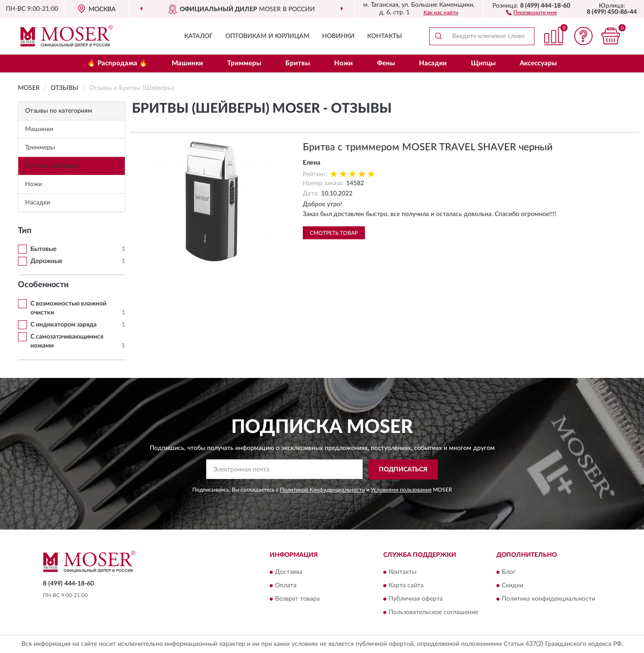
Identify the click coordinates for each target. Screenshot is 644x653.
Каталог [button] (199, 36)
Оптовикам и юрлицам (267, 36)
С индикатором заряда (64, 325)
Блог (509, 572)
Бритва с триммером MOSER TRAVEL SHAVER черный (428, 147)
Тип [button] (25, 231)
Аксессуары (538, 63)
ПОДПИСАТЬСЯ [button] (403, 470)
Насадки (433, 63)
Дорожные (46, 261)
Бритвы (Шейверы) (53, 166)
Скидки (513, 586)
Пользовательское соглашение (433, 613)
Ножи (343, 63)
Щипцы (483, 63)
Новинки (338, 36)
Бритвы (298, 63)
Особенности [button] (43, 285)
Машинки (187, 63)
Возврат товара (297, 599)
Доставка (289, 572)
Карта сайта (406, 586)
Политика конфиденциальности (549, 599)
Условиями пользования (401, 490)
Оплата (286, 586)
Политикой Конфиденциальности (322, 490)
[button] (532, 12)
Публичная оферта (416, 599)
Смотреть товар (334, 233)
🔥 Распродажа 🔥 (117, 63)
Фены (386, 63)
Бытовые (43, 249)
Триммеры (244, 63)
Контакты (385, 36)
